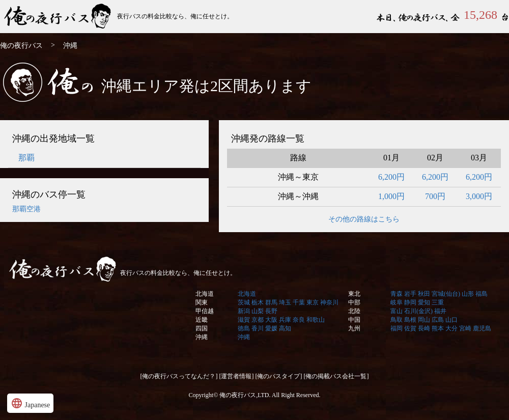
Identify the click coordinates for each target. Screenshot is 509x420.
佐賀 (410, 328)
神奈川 (329, 302)
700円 (435, 196)
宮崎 (465, 328)
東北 (354, 294)
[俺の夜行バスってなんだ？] (179, 376)
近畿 (202, 320)
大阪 (271, 320)
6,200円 (391, 177)
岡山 (424, 320)
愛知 (424, 302)
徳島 (244, 328)
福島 (482, 294)
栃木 (258, 302)
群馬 (271, 302)
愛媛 (271, 328)
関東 (202, 302)
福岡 (397, 328)
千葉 (299, 302)
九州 (354, 328)
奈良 (299, 320)
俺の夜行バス (59, 17)
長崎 (424, 328)
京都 (258, 320)
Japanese (30, 403)
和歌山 (316, 320)
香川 (258, 328)
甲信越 (205, 311)
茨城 (244, 302)
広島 (438, 320)
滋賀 (244, 320)
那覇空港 (26, 209)
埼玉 (285, 302)
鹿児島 (482, 328)
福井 (440, 311)
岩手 (410, 294)
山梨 (258, 311)
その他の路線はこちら (364, 219)
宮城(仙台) (446, 294)
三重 (438, 302)
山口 (451, 320)
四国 (202, 328)
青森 (397, 294)
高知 (285, 328)
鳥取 (397, 320)
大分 (451, 328)
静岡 (410, 302)
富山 (397, 311)
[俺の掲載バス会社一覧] (336, 376)
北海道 (205, 294)
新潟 (244, 311)
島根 (410, 320)
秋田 (424, 294)
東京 (313, 302)
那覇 (26, 158)
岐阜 (397, 302)
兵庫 (285, 320)
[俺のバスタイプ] (279, 376)
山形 (468, 294)
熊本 (438, 328)
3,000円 (479, 196)
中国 (354, 320)
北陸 (354, 311)
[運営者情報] (237, 376)
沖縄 (202, 337)
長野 (271, 311)
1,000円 (391, 196)
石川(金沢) (418, 311)
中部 (354, 302)
